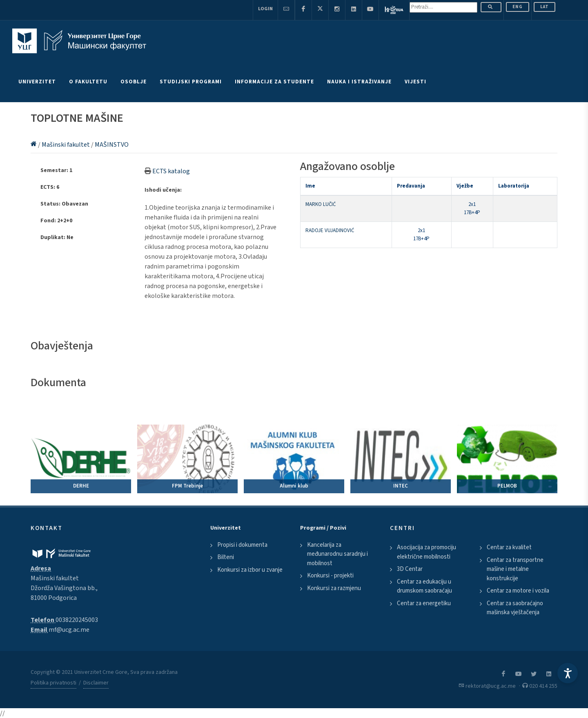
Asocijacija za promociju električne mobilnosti (427, 552)
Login (265, 9)
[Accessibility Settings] (568, 673)
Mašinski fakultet (66, 145)
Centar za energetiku (424, 603)
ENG (518, 7)
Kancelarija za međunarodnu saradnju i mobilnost (337, 554)
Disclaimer (96, 683)
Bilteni (226, 557)
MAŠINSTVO (112, 145)
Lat (545, 7)
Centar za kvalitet (509, 547)
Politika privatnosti (53, 683)
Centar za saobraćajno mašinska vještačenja (515, 608)
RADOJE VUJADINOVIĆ (330, 230)
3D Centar (410, 569)
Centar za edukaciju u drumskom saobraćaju (424, 586)
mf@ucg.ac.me (69, 630)
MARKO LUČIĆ (321, 204)
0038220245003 (77, 620)
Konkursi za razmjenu (334, 588)
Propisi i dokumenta (242, 545)
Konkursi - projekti (330, 576)
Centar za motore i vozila (518, 591)
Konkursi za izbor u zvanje (250, 570)
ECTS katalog (171, 171)
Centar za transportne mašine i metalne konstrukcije (515, 569)
